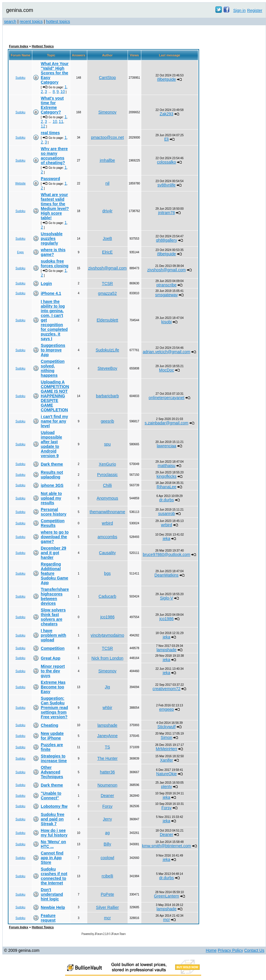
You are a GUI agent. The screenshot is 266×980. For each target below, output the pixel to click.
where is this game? (53, 252)
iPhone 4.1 (51, 293)
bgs (107, 573)
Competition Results (53, 523)
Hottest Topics (43, 46)
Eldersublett (107, 320)
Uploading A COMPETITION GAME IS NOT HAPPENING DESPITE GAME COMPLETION (55, 396)
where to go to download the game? (55, 537)
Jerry (107, 819)
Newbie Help (53, 907)
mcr (107, 918)
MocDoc (166, 370)
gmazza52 (107, 293)
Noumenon (107, 785)
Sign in (239, 10)
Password (50, 179)
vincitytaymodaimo (107, 635)
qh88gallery (167, 240)
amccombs (108, 537)
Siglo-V (166, 598)
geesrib (107, 421)
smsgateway (167, 295)
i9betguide (166, 79)
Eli (167, 139)
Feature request (48, 918)
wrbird (107, 523)
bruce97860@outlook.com (167, 554)
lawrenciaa (166, 446)
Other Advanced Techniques (52, 772)
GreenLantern (167, 896)
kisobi (167, 322)
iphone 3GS (52, 485)
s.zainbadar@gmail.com (167, 423)
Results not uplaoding (52, 475)
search (10, 21)
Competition (53, 648)
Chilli (107, 485)
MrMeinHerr (167, 749)
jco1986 (107, 617)
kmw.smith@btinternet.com (167, 846)
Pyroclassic (107, 475)
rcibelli (108, 876)
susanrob (167, 514)
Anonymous (107, 498)
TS (107, 747)
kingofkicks (166, 476)
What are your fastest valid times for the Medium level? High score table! (55, 206)
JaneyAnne (107, 736)
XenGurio (107, 464)
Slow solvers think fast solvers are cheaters (53, 617)
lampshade (166, 650)
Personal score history (53, 512)
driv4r (107, 211)
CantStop (107, 78)
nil (107, 183)
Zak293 (166, 114)
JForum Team (118, 934)
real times (50, 133)
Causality (108, 553)
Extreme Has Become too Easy (53, 687)
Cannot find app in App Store (52, 858)
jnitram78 (167, 213)
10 (63, 91)
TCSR (107, 283)
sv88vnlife (167, 185)
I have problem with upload (53, 635)
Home (211, 950)
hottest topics (58, 21)
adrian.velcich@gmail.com (167, 352)
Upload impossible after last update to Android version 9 (51, 444)
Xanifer (167, 760)
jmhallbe (107, 160)
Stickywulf (167, 727)
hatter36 (107, 772)
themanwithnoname (107, 512)
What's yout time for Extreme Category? (52, 105)
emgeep (166, 709)
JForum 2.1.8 (101, 934)
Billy (108, 844)
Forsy (107, 806)
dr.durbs (166, 500)
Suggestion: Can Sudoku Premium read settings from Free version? (54, 708)
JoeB (107, 238)
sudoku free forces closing (55, 263)
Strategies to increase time (54, 758)
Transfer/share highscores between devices (55, 596)
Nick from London (108, 658)
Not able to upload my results (51, 498)
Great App (50, 658)
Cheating (49, 725)
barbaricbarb (107, 396)
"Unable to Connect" (51, 796)
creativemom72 (167, 689)
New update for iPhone (52, 736)
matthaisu (166, 466)
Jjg (107, 687)
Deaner (107, 796)
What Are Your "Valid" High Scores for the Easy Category (55, 73)
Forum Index (19, 46)
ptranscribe (166, 285)
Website (20, 183)
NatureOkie (166, 774)
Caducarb (107, 596)
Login (46, 283)
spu (107, 444)
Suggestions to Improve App (53, 350)
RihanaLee (167, 487)
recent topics (31, 21)
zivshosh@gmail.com (107, 268)
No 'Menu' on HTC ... (53, 844)
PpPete (107, 894)
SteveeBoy (108, 368)
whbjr (107, 708)
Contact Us (254, 950)
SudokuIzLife (107, 350)
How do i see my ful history (54, 833)
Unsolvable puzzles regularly (52, 238)
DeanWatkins (166, 575)
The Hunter (107, 758)
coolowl (107, 858)
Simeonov (107, 112)
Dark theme (52, 464)
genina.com (20, 10)
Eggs (20, 252)
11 (61, 121)
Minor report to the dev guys (53, 671)
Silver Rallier (107, 907)
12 (43, 126)
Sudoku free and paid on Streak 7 (52, 819)
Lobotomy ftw (54, 806)
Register (255, 10)
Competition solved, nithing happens (53, 368)
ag (108, 833)
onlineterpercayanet (166, 398)
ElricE (107, 252)
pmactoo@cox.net (107, 137)
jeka (167, 539)
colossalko (166, 162)
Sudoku (20, 78)
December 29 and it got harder (53, 553)
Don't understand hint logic (52, 894)
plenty (166, 787)
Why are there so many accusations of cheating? (54, 156)
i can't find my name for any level (54, 421)
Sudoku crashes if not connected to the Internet (54, 876)
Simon (167, 737)
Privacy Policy (230, 950)
